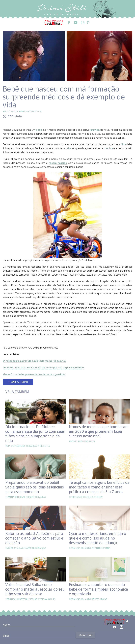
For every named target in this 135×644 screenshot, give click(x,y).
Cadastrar (85, 635)
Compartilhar (18, 382)
